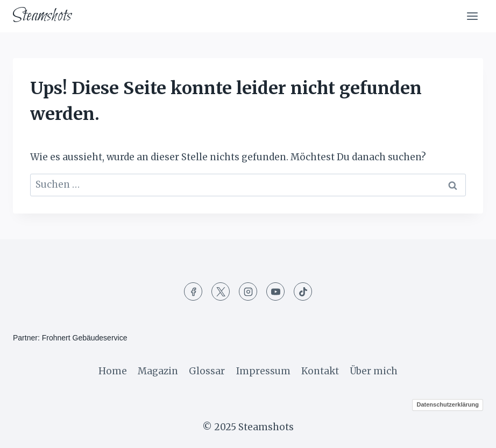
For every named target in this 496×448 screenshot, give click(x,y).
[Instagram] (248, 291)
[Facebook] (193, 291)
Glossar (207, 371)
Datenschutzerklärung (448, 404)
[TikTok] (303, 291)
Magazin (158, 371)
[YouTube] (275, 291)
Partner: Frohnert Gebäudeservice (70, 338)
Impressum (263, 371)
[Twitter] (221, 291)
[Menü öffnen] (472, 16)
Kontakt (320, 371)
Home (113, 371)
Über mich (374, 371)
